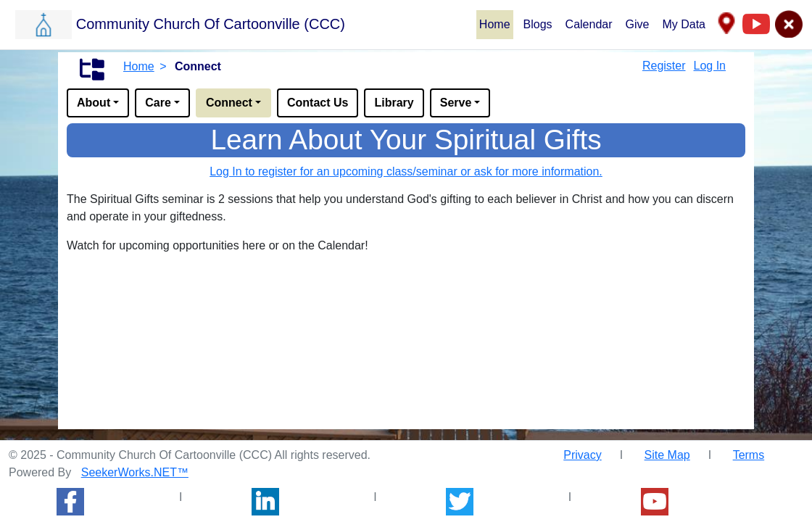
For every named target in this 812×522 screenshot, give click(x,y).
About (94, 103)
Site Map (667, 455)
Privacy (582, 455)
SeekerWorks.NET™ (135, 472)
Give (638, 24)
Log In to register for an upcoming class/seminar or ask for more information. (406, 171)
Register (664, 66)
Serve (456, 103)
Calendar (589, 24)
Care (158, 103)
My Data (684, 24)
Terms (749, 455)
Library (394, 103)
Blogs (538, 24)
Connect (229, 103)
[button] (245, 24)
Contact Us (318, 103)
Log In (710, 66)
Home (495, 24)
